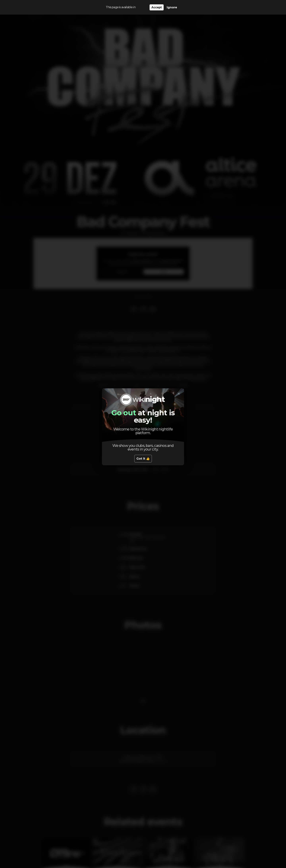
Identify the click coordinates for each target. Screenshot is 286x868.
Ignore (172, 7)
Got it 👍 (143, 459)
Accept (156, 7)
